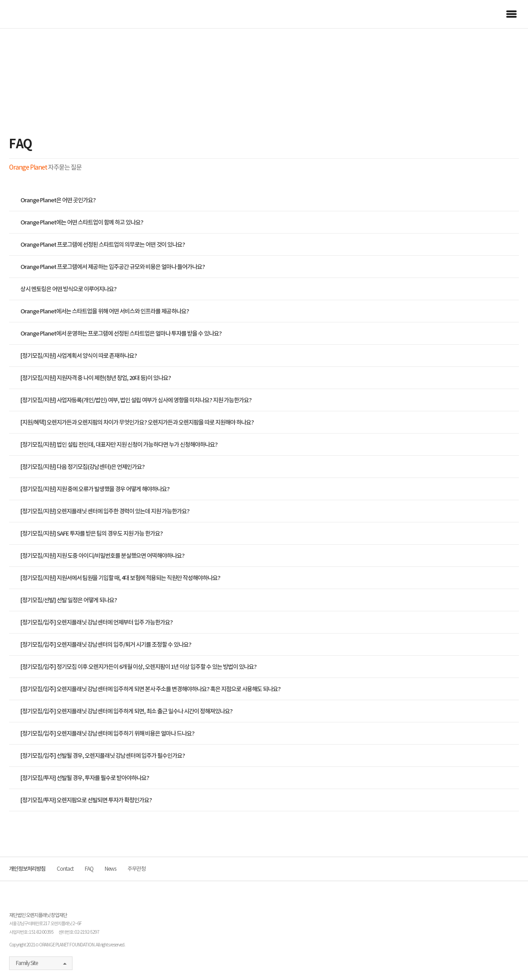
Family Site (27, 963)
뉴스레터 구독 (514, 957)
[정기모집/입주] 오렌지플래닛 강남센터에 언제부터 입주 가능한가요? (97, 622)
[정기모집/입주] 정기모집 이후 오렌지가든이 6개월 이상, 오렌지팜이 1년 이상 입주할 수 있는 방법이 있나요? (138, 667)
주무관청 (136, 869)
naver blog (467, 964)
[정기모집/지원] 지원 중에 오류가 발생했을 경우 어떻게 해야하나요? (95, 489)
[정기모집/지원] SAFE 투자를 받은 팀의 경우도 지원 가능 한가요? (92, 534)
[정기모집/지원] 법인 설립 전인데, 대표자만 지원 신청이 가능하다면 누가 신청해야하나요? (119, 445)
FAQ (89, 869)
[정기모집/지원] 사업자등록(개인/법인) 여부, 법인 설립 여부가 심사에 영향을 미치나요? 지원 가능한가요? (136, 400)
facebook (454, 964)
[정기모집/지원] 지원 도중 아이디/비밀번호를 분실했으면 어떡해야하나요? (102, 556)
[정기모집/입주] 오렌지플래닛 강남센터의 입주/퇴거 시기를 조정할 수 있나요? (106, 645)
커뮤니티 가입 (514, 930)
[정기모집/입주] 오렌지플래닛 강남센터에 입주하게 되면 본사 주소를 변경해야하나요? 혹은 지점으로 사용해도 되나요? (150, 689)
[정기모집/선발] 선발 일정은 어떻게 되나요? (69, 600)
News (110, 869)
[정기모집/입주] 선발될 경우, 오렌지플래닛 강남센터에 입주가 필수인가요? (103, 756)
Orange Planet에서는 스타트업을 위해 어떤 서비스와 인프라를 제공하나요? (105, 311)
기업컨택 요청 (514, 903)
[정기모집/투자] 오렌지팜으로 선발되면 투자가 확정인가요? (86, 800)
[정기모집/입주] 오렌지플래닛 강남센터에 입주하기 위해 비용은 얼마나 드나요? (107, 734)
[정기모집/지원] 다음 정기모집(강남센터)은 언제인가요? (82, 467)
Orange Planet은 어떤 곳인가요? (58, 200)
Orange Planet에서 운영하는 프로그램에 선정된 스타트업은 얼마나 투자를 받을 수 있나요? (121, 334)
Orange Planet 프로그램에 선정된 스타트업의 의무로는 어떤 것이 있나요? (103, 245)
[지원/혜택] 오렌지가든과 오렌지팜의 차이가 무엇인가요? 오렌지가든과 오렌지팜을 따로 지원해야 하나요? (137, 422)
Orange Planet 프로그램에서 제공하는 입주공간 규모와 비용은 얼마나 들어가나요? (113, 267)
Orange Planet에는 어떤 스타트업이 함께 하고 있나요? (82, 222)
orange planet (35, 14)
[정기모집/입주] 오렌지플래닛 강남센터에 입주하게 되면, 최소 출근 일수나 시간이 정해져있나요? (126, 711)
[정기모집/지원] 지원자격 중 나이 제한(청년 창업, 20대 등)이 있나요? (96, 378)
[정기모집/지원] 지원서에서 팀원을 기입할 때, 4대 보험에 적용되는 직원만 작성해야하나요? (120, 578)
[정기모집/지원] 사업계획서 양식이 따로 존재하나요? (79, 356)
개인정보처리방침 (27, 869)
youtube (482, 964)
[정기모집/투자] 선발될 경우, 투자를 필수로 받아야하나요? (85, 778)
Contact (65, 869)
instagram (497, 964)
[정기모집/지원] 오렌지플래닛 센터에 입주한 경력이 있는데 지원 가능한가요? (105, 511)
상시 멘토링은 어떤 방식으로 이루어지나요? (68, 289)
